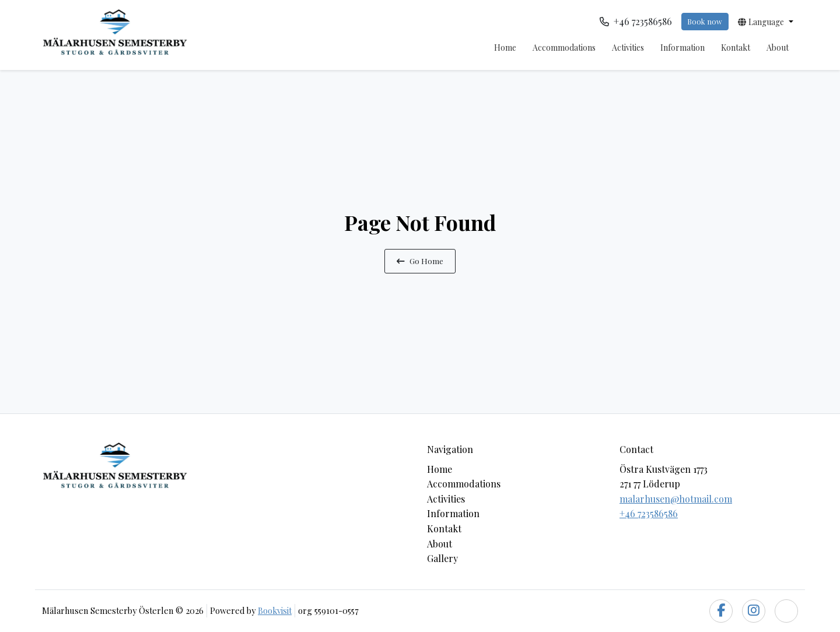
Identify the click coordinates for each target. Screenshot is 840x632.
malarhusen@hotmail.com (676, 499)
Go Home (420, 261)
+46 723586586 (649, 513)
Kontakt (736, 48)
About (778, 48)
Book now (705, 21)
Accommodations (564, 48)
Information (682, 48)
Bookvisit (275, 610)
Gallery (442, 558)
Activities (628, 48)
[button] (766, 22)
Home (505, 48)
